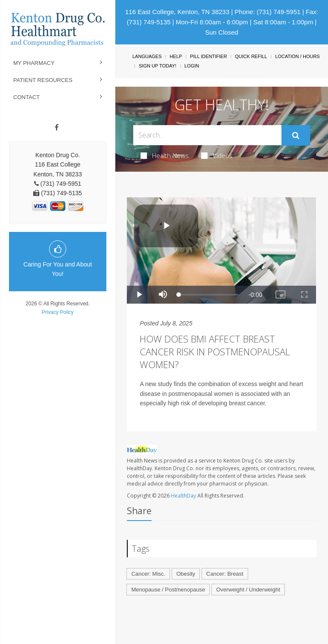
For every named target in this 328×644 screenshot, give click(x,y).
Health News (165, 155)
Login (192, 66)
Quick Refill (251, 56)
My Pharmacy (34, 63)
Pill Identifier (208, 56)
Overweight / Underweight (248, 590)
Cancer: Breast (225, 574)
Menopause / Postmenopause (168, 590)
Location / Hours (297, 56)
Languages (147, 56)
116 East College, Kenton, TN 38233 (177, 12)
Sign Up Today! (158, 66)
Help (176, 56)
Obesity (186, 574)
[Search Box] (207, 135)
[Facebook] (57, 128)
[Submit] (296, 135)
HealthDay (183, 496)
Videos (217, 155)
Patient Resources (43, 80)
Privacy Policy (58, 312)
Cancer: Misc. (148, 574)
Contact (26, 97)
